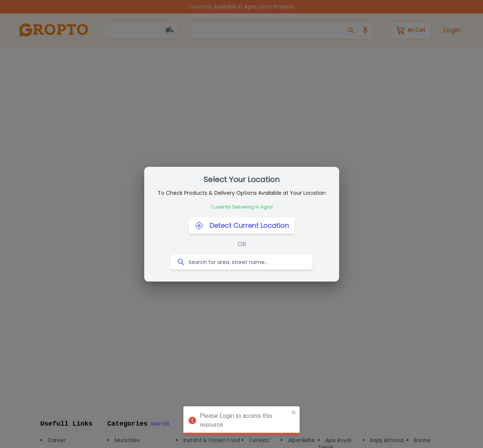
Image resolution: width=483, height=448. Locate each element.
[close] (294, 414)
